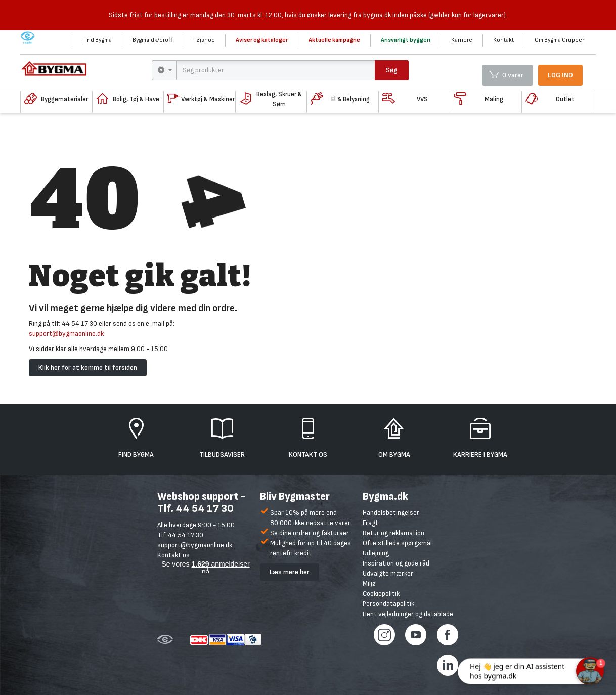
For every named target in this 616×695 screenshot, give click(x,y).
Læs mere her (290, 572)
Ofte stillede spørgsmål (397, 543)
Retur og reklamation (393, 533)
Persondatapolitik (388, 604)
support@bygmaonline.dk (66, 334)
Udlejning (376, 553)
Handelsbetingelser (391, 513)
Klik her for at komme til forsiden (88, 367)
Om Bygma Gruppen (560, 40)
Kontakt (503, 40)
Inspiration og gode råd (396, 563)
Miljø (369, 583)
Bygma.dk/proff (152, 40)
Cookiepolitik (381, 594)
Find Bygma (97, 40)
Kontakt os (173, 555)
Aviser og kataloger (262, 40)
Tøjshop (204, 40)
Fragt (370, 523)
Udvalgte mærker (388, 573)
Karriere (462, 40)
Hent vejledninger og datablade (408, 614)
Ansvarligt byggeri (406, 40)
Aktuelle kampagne (334, 40)
